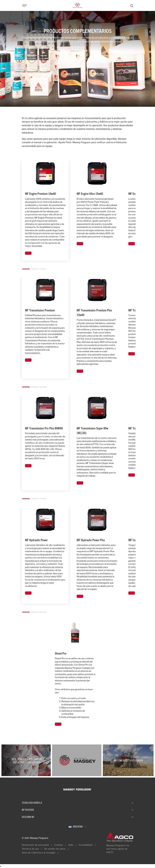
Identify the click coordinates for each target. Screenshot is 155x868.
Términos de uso (30, 849)
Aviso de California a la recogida (39, 853)
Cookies (59, 845)
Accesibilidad (86, 845)
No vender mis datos (55, 849)
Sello (71, 845)
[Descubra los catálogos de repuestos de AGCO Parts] (27, 760)
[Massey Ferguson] (77, 5)
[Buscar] (132, 5)
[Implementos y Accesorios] (128, 760)
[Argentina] (77, 827)
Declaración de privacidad (35, 845)
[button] (26, 268)
